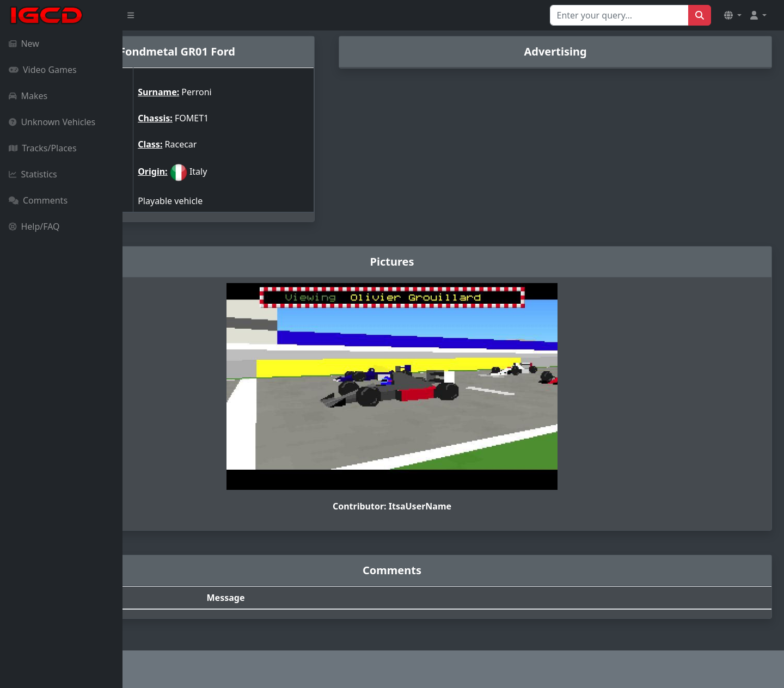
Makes (28, 96)
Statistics (33, 174)
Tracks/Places (43, 148)
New (24, 44)
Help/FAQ (34, 226)
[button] (733, 15)
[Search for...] (619, 15)
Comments (38, 200)
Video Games (43, 70)
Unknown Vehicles (52, 122)
